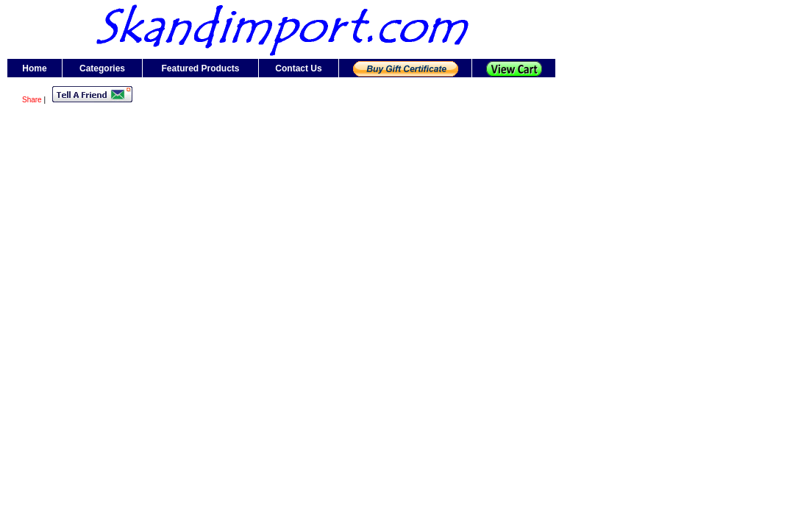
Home (34, 68)
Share (32, 100)
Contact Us (298, 68)
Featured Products (200, 68)
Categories (102, 68)
